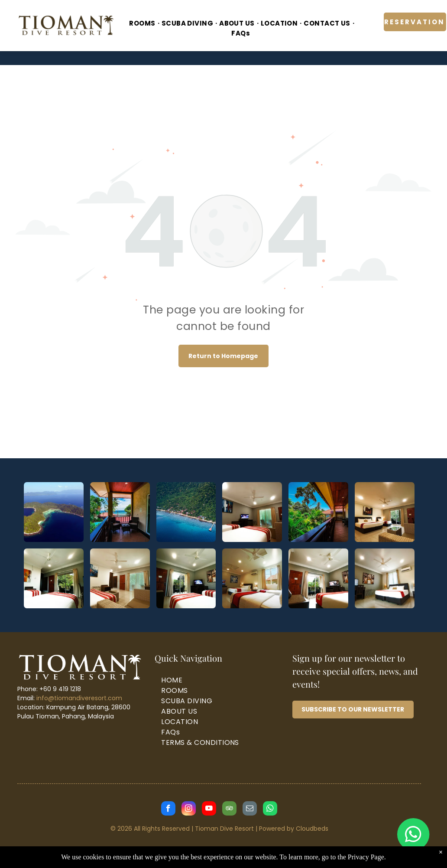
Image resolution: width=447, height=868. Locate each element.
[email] (250, 809)
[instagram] (189, 809)
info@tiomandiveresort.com (79, 698)
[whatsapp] (270, 809)
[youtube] (209, 809)
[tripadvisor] (229, 809)
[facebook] (168, 809)
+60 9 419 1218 (60, 689)
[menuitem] (143, 24)
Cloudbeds (312, 829)
